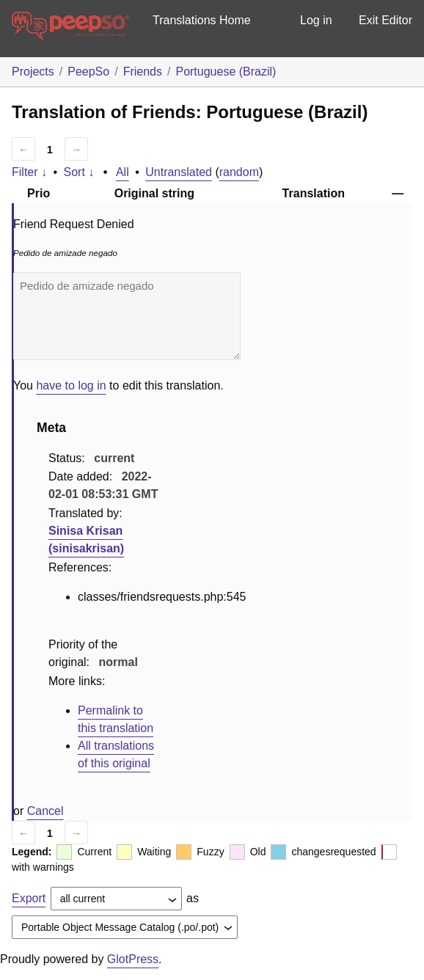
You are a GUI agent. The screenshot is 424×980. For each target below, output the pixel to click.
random (239, 172)
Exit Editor (385, 20)
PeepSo (88, 72)
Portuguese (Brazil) (226, 72)
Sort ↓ (79, 172)
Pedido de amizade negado (127, 316)
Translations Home (202, 20)
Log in (316, 20)
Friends (143, 72)
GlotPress (133, 959)
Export (29, 898)
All (123, 172)
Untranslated (179, 172)
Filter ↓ (29, 172)
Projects (33, 72)
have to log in (71, 385)
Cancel (45, 811)
